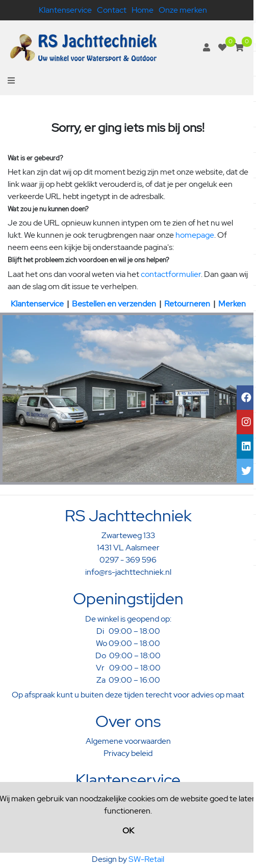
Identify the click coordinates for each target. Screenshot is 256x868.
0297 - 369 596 (128, 560)
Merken (232, 304)
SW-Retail (146, 859)
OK (128, 831)
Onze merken (183, 10)
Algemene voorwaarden (128, 741)
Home (143, 10)
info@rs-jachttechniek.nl (128, 572)
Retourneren (187, 304)
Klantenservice (65, 10)
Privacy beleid (128, 753)
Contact (112, 10)
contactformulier (171, 274)
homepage (195, 235)
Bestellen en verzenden (114, 304)
